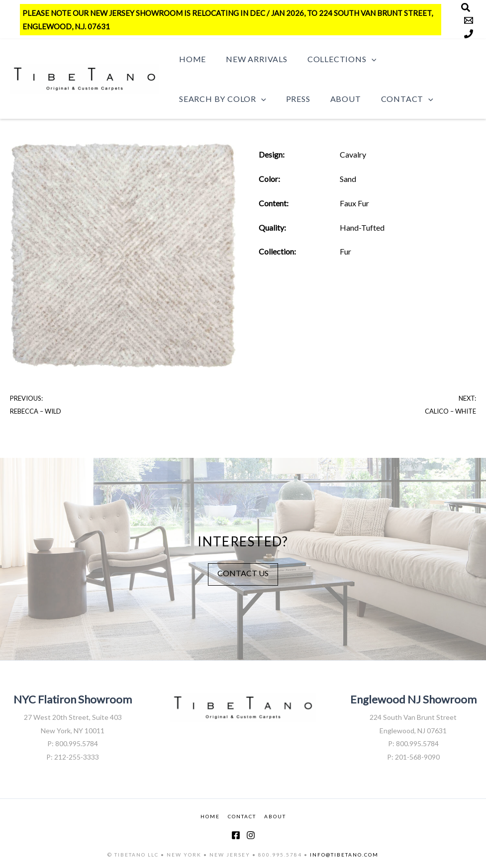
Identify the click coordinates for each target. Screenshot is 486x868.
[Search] (466, 7)
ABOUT (275, 816)
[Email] (469, 20)
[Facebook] (236, 835)
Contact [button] (393, 99)
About (336, 99)
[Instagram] (251, 835)
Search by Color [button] (221, 99)
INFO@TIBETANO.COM (344, 855)
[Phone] (469, 34)
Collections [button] (332, 59)
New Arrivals (251, 59)
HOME (210, 816)
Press (292, 99)
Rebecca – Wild (36, 411)
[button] (362, 59)
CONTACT (242, 816)
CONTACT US (243, 573)
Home (191, 59)
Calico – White (450, 411)
